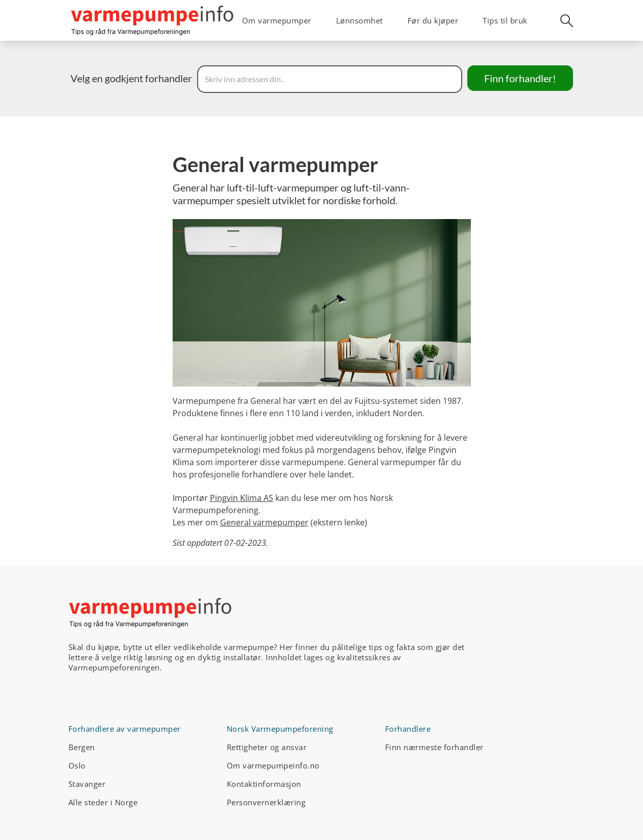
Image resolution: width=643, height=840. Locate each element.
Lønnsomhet (360, 20)
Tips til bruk (505, 20)
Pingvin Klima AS (242, 498)
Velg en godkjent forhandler (131, 78)
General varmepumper (264, 522)
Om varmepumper (277, 20)
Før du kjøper (433, 20)
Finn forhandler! (520, 78)
